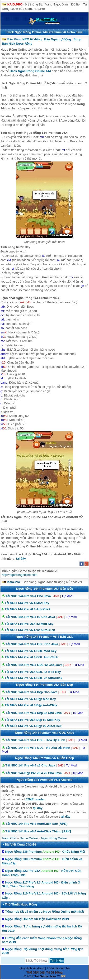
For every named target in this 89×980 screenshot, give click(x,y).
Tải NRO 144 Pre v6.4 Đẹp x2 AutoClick (33, 726)
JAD (56, 596)
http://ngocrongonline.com (20, 575)
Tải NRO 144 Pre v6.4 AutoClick (28, 609)
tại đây (21, 559)
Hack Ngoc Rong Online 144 (30, 71)
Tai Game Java (45, 976)
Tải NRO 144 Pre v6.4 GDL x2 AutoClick (34, 678)
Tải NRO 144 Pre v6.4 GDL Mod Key (31, 651)
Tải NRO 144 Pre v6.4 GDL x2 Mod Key (33, 672)
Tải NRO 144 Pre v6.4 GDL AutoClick (31, 657)
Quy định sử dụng (32, 968)
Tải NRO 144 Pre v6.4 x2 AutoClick (30, 630)
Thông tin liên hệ (58, 968)
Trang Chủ (9, 838)
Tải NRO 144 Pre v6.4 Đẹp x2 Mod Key (33, 720)
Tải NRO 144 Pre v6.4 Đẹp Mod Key (30, 699)
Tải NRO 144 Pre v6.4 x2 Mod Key (29, 624)
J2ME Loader (35, 799)
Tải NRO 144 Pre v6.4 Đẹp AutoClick (31, 705)
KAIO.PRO (15, 4)
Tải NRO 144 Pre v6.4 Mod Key (27, 603)
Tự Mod (67, 596)
